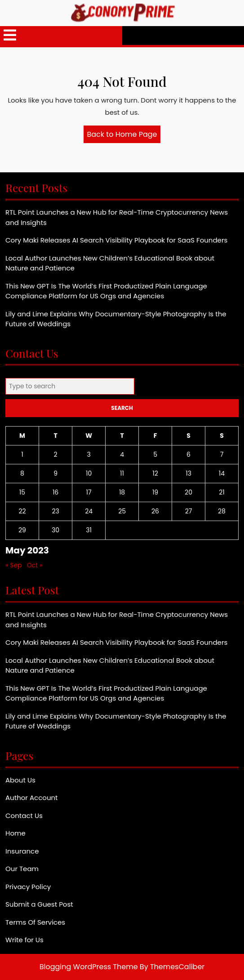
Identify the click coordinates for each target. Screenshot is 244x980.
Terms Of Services (35, 922)
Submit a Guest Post (39, 904)
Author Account (32, 798)
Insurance (22, 851)
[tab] (10, 36)
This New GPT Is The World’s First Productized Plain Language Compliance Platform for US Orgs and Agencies (106, 291)
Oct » (35, 565)
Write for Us (24, 940)
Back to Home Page (124, 136)
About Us (20, 780)
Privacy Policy (28, 887)
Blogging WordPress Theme (89, 967)
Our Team (22, 869)
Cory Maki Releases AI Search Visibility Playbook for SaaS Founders (116, 240)
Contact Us (24, 816)
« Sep (14, 565)
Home (16, 833)
